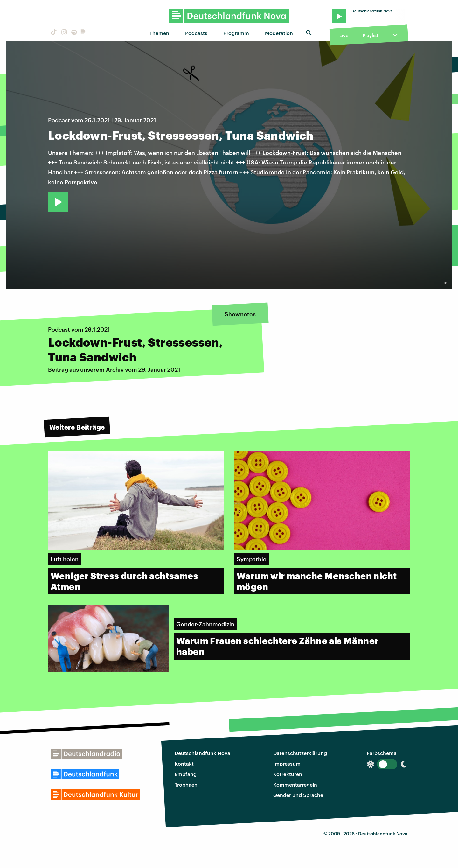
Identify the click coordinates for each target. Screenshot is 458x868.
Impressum (287, 763)
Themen (159, 33)
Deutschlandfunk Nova (202, 753)
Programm (236, 33)
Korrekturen (288, 774)
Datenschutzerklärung (300, 753)
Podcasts (196, 33)
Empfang (186, 774)
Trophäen (186, 784)
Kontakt (184, 763)
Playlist (370, 35)
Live (344, 35)
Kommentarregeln (295, 784)
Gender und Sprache (298, 795)
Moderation (279, 33)
